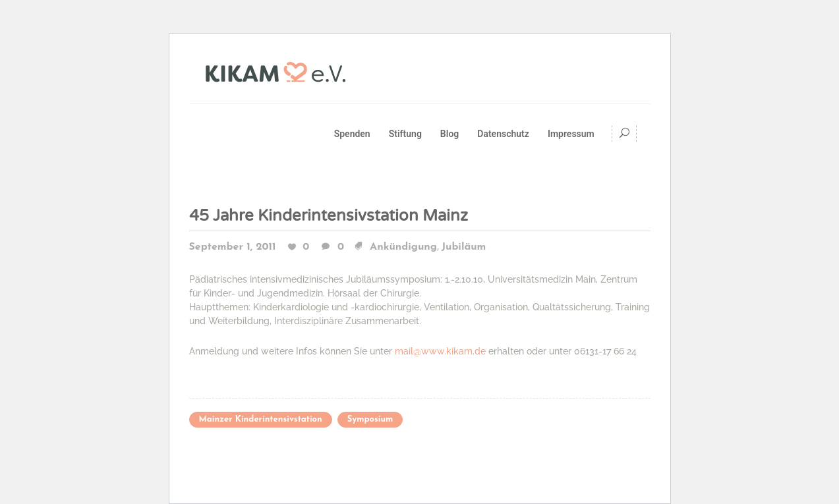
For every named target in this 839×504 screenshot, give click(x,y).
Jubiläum (464, 247)
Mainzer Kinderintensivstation (261, 419)
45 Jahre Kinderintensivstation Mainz (329, 216)
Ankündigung (403, 247)
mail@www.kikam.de (440, 351)
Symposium (370, 419)
